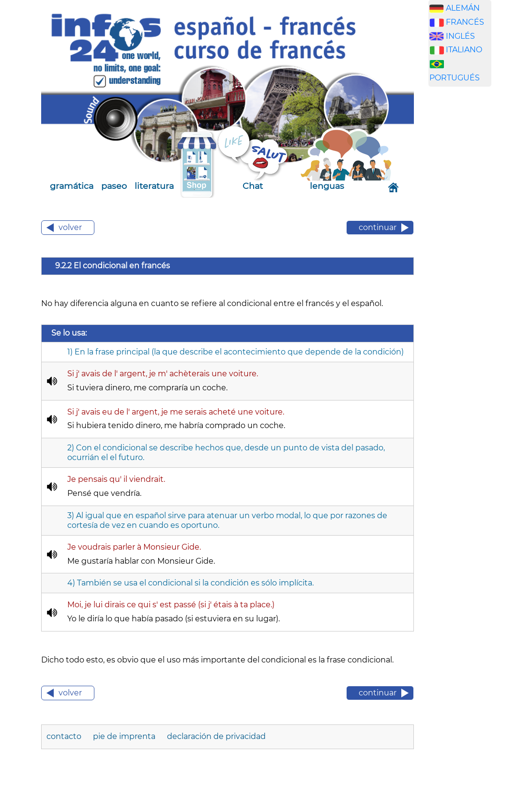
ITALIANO (464, 50)
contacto (65, 736)
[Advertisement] (474, 246)
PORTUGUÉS (455, 78)
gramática (72, 186)
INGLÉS (460, 36)
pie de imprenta (125, 736)
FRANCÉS (465, 22)
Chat (253, 186)
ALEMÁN (463, 8)
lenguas (327, 186)
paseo (114, 186)
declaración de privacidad (216, 736)
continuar (378, 227)
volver (70, 227)
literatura (154, 186)
